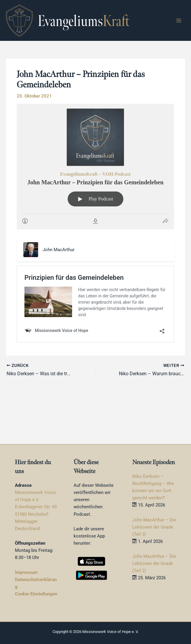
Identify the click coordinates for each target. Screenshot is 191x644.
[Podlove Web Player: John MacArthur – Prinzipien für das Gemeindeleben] (95, 167)
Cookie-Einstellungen (36, 594)
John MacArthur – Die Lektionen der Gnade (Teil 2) (154, 563)
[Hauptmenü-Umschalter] (179, 21)
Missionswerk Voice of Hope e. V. (110, 632)
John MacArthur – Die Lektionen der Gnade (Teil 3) (154, 527)
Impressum (26, 572)
